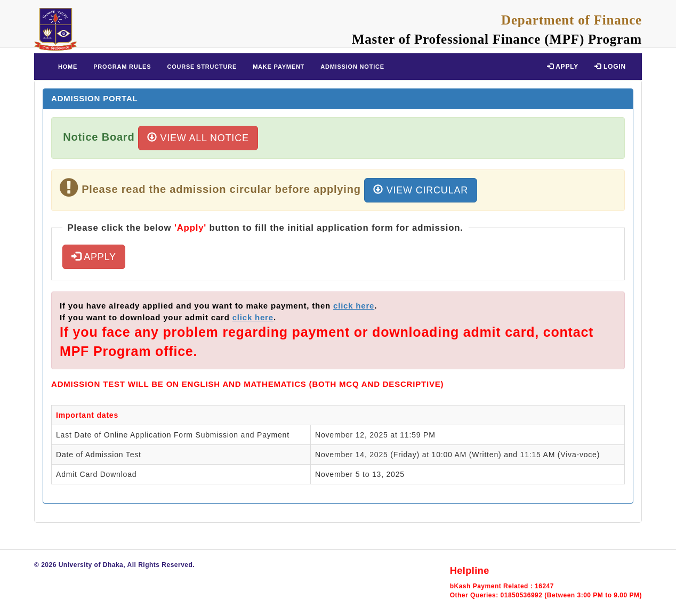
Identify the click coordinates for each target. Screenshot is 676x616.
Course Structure (202, 67)
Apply (563, 67)
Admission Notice (352, 67)
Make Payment (279, 67)
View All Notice (198, 138)
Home (68, 67)
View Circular (421, 190)
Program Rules (122, 67)
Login (610, 67)
